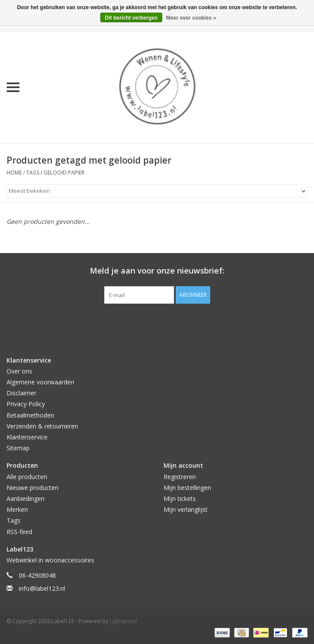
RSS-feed (19, 532)
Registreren (180, 477)
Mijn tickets (180, 498)
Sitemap (18, 448)
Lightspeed (123, 621)
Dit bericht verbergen (131, 18)
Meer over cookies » (191, 18)
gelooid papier (64, 173)
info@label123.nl (42, 588)
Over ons (19, 371)
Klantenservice (27, 437)
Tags (33, 173)
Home (14, 173)
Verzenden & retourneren (42, 426)
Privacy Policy (26, 404)
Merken (17, 509)
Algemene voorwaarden (40, 382)
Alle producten (27, 477)
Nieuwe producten (32, 488)
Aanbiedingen (26, 498)
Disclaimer (21, 393)
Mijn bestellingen (187, 488)
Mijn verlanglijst (186, 509)
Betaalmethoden (30, 415)
